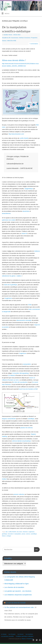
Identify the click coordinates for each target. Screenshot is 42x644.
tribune (4, 536)
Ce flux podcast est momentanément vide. (19, 607)
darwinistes (26, 211)
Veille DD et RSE (12, 41)
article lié (24, 234)
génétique (5, 534)
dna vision (19, 532)
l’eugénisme (8, 298)
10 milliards (12, 375)
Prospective (34, 38)
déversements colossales (24, 320)
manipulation (18, 534)
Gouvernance (15, 38)
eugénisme (31, 532)
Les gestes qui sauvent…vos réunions (18, 591)
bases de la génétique (11, 285)
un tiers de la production (20, 382)
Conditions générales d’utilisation (25, 636)
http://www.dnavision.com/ (16, 134)
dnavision (25, 532)
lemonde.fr (11, 534)
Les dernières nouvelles (7, 636)
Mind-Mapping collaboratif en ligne (17, 584)
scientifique (31, 419)
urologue (9, 536)
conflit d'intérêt (12, 532)
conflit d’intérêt (24, 138)
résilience (37, 251)
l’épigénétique (29, 189)
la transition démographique (21, 373)
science (28, 534)
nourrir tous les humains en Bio (28, 389)
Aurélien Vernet (8, 35)
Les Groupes (12, 634)
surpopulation (27, 364)
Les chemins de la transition (14, 587)
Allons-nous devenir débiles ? (14, 60)
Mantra (24, 639)
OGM (30, 305)
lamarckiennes (6, 213)
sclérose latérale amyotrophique (21, 441)
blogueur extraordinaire (9, 419)
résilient (4, 479)
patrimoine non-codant (9, 220)
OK (36, 549)
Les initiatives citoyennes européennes (18, 595)
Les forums (20, 634)
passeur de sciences (27, 428)
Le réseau (4, 634)
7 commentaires (34, 44)
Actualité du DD (6, 38)
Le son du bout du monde (16, 603)
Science (4, 41)
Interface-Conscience (25, 38)
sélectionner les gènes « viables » (12, 276)
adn (7, 532)
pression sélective (19, 494)
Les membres (29, 634)
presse (24, 534)
